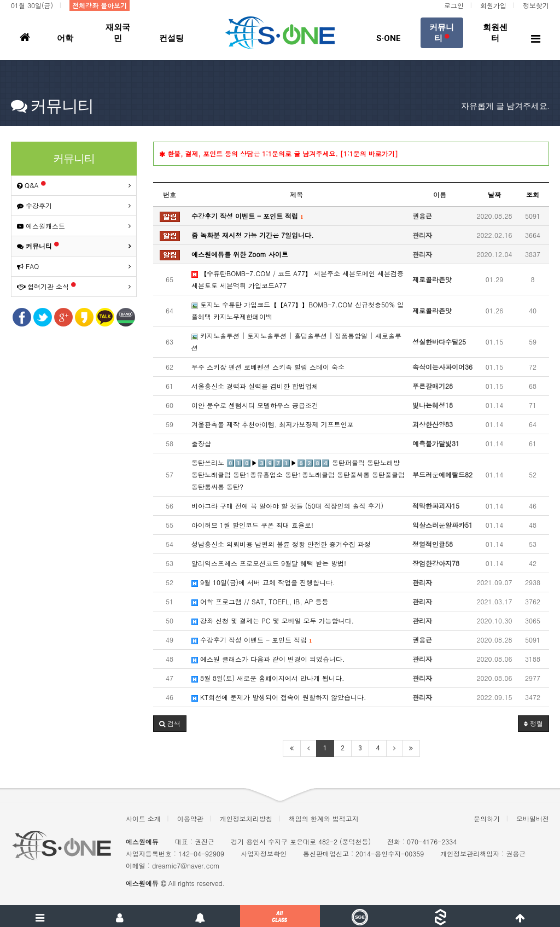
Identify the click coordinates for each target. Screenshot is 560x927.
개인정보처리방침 (246, 818)
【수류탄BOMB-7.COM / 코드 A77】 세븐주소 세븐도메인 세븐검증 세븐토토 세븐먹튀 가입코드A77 (297, 279)
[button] (170, 724)
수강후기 (34, 205)
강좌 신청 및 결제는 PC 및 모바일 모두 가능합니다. (273, 620)
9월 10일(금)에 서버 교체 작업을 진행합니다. (263, 582)
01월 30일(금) (32, 5)
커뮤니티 (38, 246)
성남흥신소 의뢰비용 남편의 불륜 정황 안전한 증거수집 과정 (281, 544)
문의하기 (487, 818)
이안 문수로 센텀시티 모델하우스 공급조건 (255, 405)
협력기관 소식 (46, 286)
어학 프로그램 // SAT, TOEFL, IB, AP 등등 (260, 601)
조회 (533, 194)
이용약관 (190, 818)
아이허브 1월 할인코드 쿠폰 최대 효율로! (252, 525)
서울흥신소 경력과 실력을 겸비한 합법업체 (255, 386)
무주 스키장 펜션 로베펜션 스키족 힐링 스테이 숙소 (268, 367)
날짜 (494, 194)
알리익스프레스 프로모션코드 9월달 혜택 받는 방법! (269, 563)
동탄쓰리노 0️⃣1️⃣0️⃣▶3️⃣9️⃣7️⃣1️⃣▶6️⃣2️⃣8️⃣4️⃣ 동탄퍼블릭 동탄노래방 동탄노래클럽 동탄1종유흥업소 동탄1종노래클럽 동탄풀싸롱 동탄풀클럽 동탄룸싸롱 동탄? (298, 474)
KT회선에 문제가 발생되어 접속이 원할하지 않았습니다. (279, 697)
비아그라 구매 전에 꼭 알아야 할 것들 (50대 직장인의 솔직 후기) (287, 506)
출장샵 (201, 443)
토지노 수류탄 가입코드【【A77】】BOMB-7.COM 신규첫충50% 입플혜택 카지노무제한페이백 (297, 310)
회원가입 (493, 5)
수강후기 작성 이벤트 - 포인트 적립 (252, 640)
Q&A (31, 185)
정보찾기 (536, 5)
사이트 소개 (143, 818)
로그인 (454, 5)
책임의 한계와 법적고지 (324, 818)
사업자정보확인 (264, 853)
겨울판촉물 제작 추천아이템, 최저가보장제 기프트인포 (273, 424)
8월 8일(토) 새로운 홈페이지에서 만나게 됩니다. (268, 678)
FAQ (28, 266)
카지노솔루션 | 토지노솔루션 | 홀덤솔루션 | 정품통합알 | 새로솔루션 (296, 342)
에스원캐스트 (41, 226)
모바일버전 (533, 818)
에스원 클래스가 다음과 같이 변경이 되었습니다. (268, 659)
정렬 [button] (533, 723)
